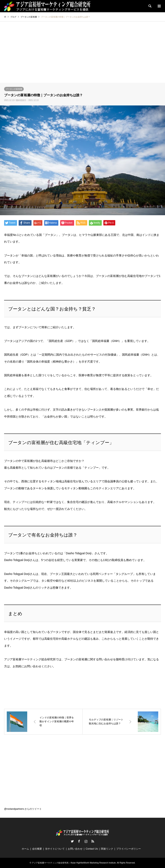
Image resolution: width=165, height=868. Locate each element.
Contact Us (92, 849)
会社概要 (37, 849)
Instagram (86, 841)
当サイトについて (55, 849)
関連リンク (107, 849)
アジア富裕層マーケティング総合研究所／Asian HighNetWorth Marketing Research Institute (74, 863)
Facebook (79, 841)
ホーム (25, 849)
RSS (93, 841)
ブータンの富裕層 (14, 89)
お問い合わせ (75, 849)
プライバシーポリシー (129, 849)
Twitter (72, 841)
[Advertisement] (82, 52)
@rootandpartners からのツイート (23, 809)
